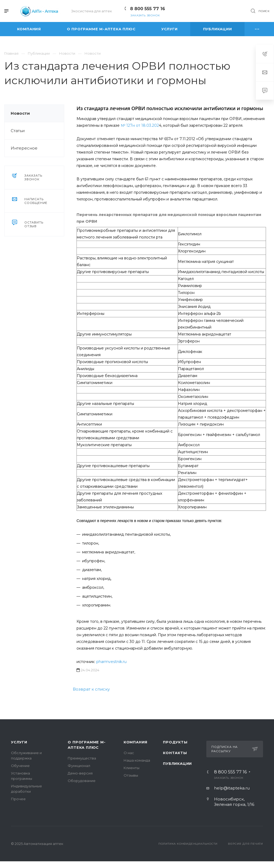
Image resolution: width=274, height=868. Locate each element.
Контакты (175, 753)
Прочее (18, 799)
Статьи (18, 131)
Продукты (175, 742)
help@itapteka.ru (232, 788)
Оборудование (82, 781)
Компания (136, 742)
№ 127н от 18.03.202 (140, 125)
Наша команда (137, 760)
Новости (20, 113)
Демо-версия (80, 773)
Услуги (19, 742)
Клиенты (132, 768)
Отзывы (131, 775)
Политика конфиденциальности (188, 844)
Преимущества (82, 758)
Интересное (24, 148)
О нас (129, 753)
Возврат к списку (91, 689)
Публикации (177, 763)
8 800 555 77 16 (148, 9)
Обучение (20, 766)
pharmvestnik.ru (111, 662)
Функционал (79, 766)
